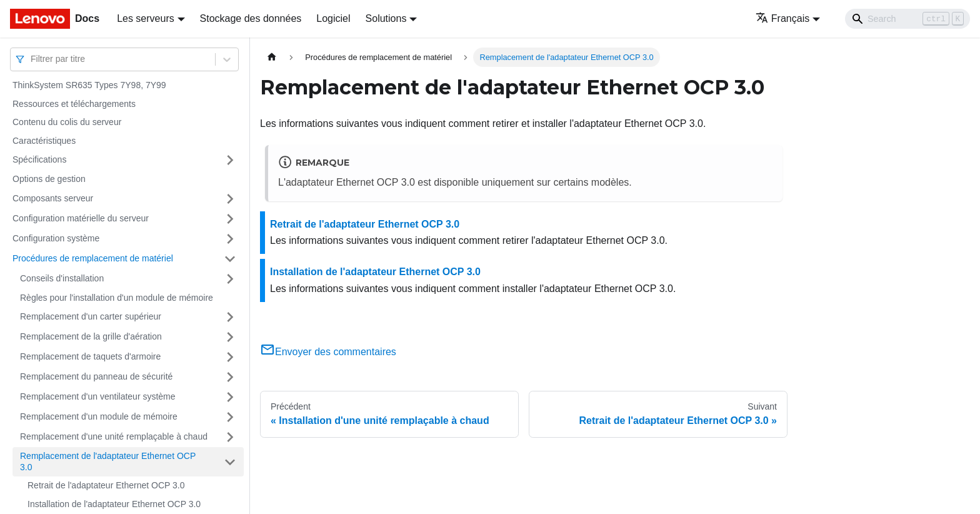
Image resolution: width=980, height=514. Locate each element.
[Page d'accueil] (272, 57)
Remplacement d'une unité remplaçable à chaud (114, 436)
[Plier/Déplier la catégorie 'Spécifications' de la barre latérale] (230, 160)
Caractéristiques (44, 141)
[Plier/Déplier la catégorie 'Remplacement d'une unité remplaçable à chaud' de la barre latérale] (230, 437)
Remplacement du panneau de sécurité (96, 376)
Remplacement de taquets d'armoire (90, 356)
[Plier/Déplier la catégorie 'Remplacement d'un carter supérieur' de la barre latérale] (230, 317)
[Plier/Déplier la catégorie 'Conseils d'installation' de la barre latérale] (230, 279)
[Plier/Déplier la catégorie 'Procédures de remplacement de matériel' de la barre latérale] (230, 259)
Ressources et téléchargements (74, 104)
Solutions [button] (386, 18)
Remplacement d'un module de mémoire (99, 416)
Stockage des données (251, 18)
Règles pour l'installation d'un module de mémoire (117, 298)
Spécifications (39, 159)
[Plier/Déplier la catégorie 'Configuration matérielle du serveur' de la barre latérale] (230, 219)
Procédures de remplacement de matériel (93, 258)
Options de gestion (49, 179)
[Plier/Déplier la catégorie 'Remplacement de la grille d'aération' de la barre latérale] (230, 337)
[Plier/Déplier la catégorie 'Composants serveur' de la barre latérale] (230, 199)
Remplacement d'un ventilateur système (98, 396)
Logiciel (333, 18)
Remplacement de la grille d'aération (91, 336)
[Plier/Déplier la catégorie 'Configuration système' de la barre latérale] (230, 239)
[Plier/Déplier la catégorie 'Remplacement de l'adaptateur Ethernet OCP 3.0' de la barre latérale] (230, 462)
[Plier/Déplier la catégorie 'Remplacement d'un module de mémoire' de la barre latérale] (230, 417)
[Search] (907, 19)
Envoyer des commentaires (328, 352)
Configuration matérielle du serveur (81, 218)
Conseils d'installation (62, 278)
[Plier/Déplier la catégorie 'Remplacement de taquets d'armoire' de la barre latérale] (230, 357)
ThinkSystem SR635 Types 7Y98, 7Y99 (89, 85)
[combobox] (32, 59)
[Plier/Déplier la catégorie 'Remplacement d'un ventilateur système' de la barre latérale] (230, 397)
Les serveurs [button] (146, 18)
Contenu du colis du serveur (67, 122)
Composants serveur (53, 198)
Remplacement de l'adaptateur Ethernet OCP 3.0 (108, 461)
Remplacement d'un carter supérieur (91, 316)
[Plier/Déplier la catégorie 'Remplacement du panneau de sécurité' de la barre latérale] (230, 377)
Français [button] (782, 18)
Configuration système (56, 238)
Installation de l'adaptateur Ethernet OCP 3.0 (114, 504)
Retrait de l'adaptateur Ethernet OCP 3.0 (106, 485)
